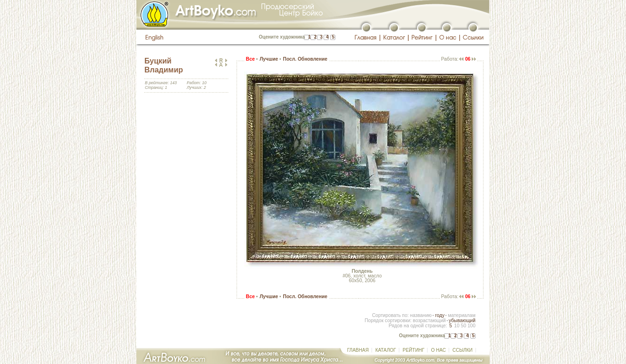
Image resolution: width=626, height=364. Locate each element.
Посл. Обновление (305, 59)
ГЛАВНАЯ (358, 350)
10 (456, 326)
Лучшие (269, 59)
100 (471, 326)
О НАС (438, 350)
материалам (462, 315)
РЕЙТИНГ (413, 350)
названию (421, 315)
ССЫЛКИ (463, 350)
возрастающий (429, 320)
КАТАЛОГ (386, 350)
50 (464, 326)
